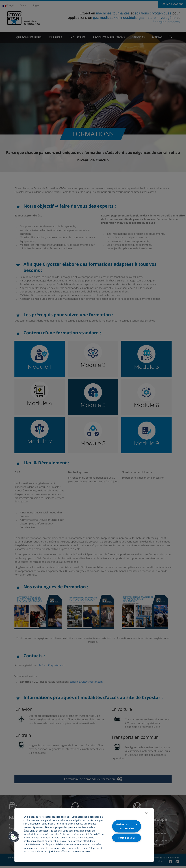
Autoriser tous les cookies (126, 826)
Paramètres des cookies (126, 849)
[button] (14, 837)
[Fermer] (146, 813)
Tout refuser (126, 838)
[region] (84, 835)
